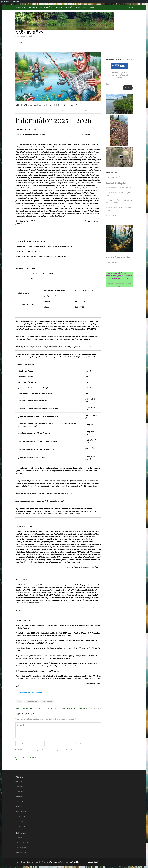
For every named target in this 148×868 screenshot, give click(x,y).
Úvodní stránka (21, 7)
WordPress (72, 862)
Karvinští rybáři (21, 43)
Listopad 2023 (21, 827)
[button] (119, 104)
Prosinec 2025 (21, 811)
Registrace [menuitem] (16, 2)
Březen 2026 (20, 796)
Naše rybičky (29, 33)
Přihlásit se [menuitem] (8, 2)
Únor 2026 (19, 801)
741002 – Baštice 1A (113, 215)
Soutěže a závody (22, 848)
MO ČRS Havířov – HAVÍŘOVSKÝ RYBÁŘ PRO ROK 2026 (81, 708)
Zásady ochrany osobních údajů (87, 862)
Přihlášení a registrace (119, 73)
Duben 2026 (20, 791)
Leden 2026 (19, 806)
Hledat (108, 84)
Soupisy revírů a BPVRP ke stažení (51, 7)
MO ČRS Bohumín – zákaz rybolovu (119, 188)
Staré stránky (33, 7)
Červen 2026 (20, 781)
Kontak (92, 7)
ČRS (19, 701)
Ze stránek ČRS (21, 853)
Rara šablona (55, 862)
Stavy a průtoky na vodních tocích (76, 7)
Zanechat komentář (94, 110)
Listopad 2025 (21, 817)
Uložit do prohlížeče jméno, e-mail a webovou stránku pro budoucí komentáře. (46, 750)
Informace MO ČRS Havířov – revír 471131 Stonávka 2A (36, 708)
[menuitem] (2, 2)
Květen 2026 (20, 786)
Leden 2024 (19, 822)
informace (67, 110)
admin (23, 110)
